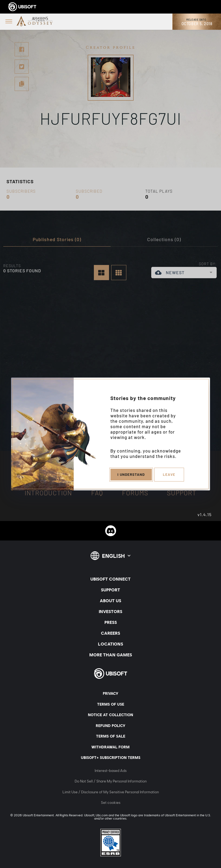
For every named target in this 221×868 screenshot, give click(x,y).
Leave (170, 475)
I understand (131, 475)
